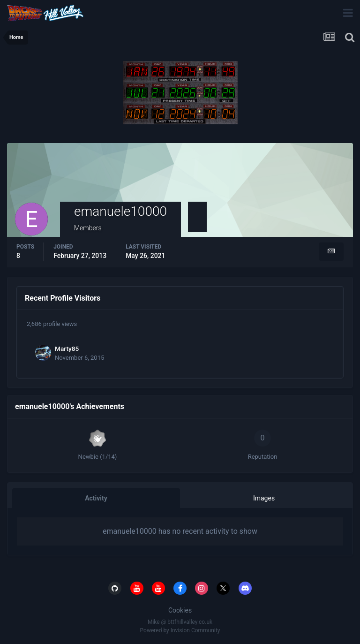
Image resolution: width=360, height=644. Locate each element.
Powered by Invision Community (180, 630)
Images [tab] (264, 498)
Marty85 (67, 349)
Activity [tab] (96, 498)
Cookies (180, 610)
